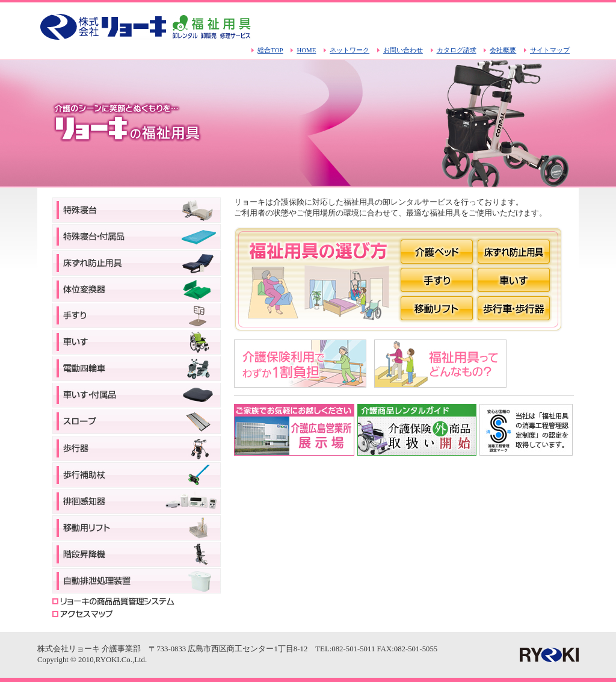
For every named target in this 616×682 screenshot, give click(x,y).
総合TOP (270, 50)
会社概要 (503, 50)
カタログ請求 (457, 50)
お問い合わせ (403, 50)
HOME (306, 50)
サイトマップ (550, 50)
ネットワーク (350, 50)
